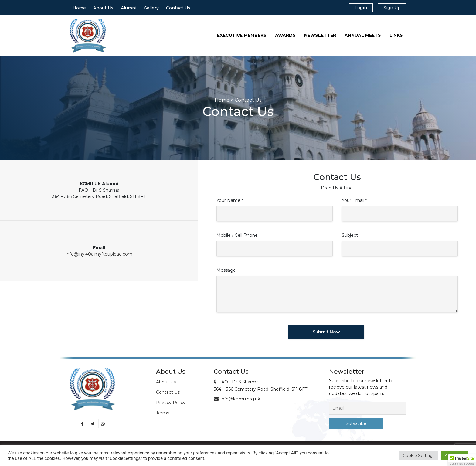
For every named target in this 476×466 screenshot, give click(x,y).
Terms (163, 415)
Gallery (151, 9)
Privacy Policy (171, 404)
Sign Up (390, 9)
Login (356, 9)
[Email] (368, 410)
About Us (103, 9)
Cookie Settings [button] (418, 455)
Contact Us (178, 9)
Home (79, 9)
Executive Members (242, 37)
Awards (285, 37)
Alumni (129, 9)
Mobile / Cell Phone (237, 237)
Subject (350, 237)
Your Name (230, 202)
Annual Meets (363, 37)
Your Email (354, 202)
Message (226, 272)
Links (396, 37)
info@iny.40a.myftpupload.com (99, 256)
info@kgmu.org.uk (240, 401)
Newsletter (320, 37)
